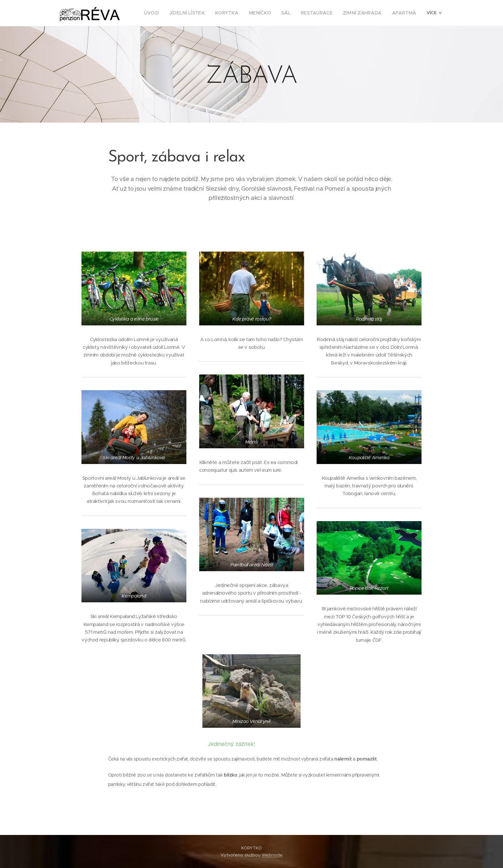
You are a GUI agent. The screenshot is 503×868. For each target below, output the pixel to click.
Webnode (272, 855)
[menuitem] (172, 13)
